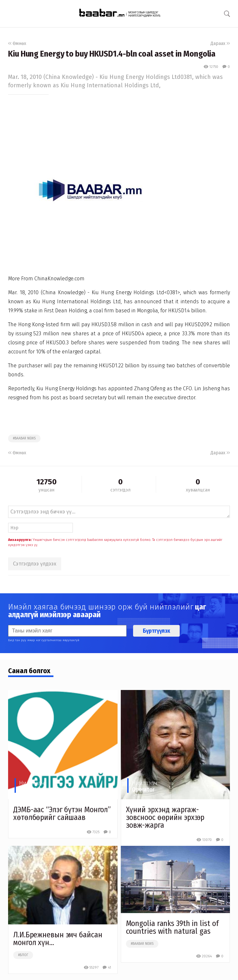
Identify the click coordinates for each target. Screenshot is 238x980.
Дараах (220, 43)
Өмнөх (17, 43)
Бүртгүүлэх (156, 631)
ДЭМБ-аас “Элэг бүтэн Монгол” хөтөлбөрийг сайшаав (62, 813)
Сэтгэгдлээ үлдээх (35, 564)
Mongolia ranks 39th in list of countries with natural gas (172, 927)
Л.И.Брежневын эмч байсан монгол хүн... (58, 939)
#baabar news (24, 438)
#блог (23, 955)
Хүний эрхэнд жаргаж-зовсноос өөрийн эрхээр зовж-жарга (165, 817)
